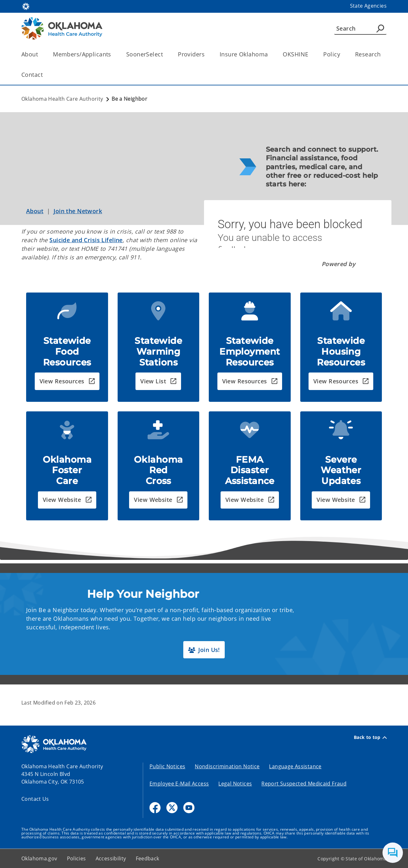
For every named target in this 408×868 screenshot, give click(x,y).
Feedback (148, 858)
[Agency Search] (380, 28)
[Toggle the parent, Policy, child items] (342, 54)
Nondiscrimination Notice (227, 766)
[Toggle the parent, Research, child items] (383, 54)
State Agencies (368, 6)
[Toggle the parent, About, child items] (40, 54)
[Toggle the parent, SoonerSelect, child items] (165, 54)
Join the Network (78, 211)
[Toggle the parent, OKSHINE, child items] (310, 54)
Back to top (370, 737)
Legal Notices (235, 784)
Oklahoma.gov (39, 858)
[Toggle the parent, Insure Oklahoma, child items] (270, 54)
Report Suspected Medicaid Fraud (304, 784)
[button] (67, 381)
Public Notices (167, 766)
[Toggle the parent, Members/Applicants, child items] (113, 54)
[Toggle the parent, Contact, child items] (45, 75)
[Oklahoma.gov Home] (26, 6)
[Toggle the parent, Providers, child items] (207, 54)
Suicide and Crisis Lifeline (86, 240)
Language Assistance (295, 766)
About (35, 211)
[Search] (360, 28)
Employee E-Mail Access (179, 784)
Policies (76, 858)
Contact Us (35, 799)
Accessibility (111, 858)
